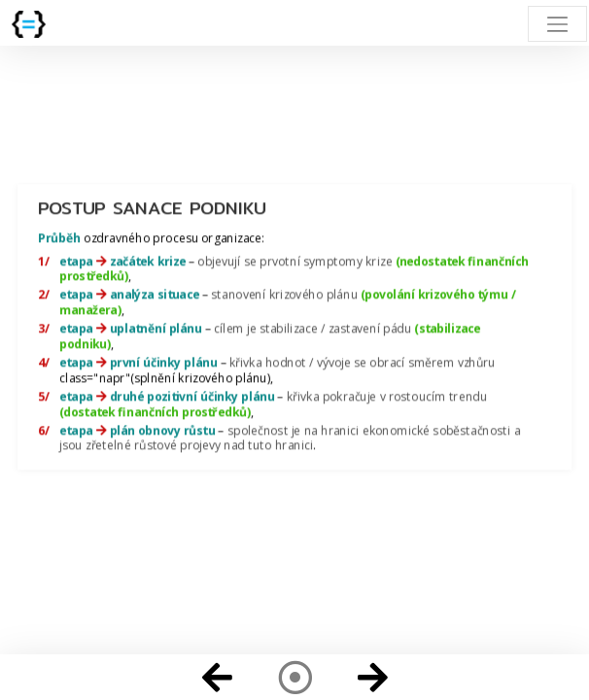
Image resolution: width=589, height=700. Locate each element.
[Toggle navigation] (557, 24)
